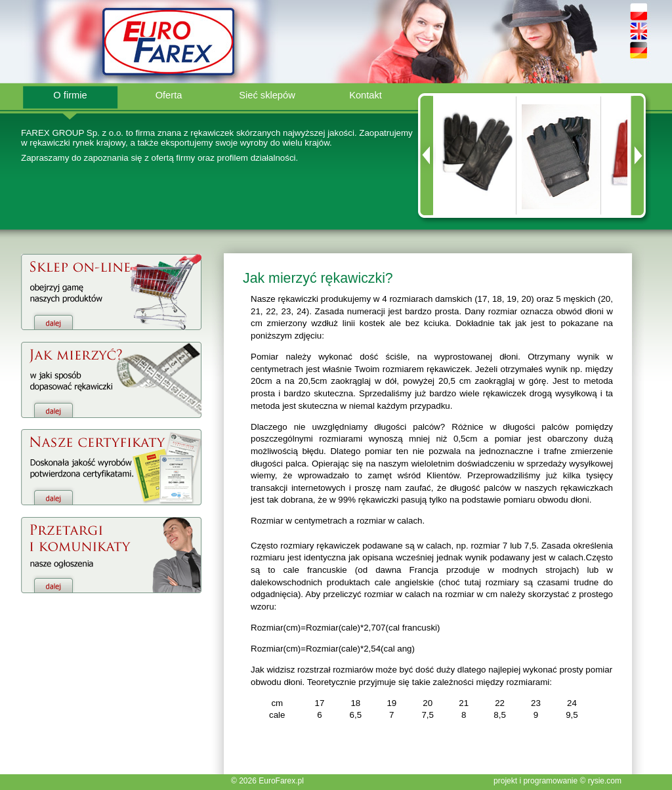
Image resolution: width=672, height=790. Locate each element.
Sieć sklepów (267, 95)
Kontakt (366, 95)
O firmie (70, 95)
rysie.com (605, 781)
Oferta (169, 95)
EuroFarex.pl (281, 781)
